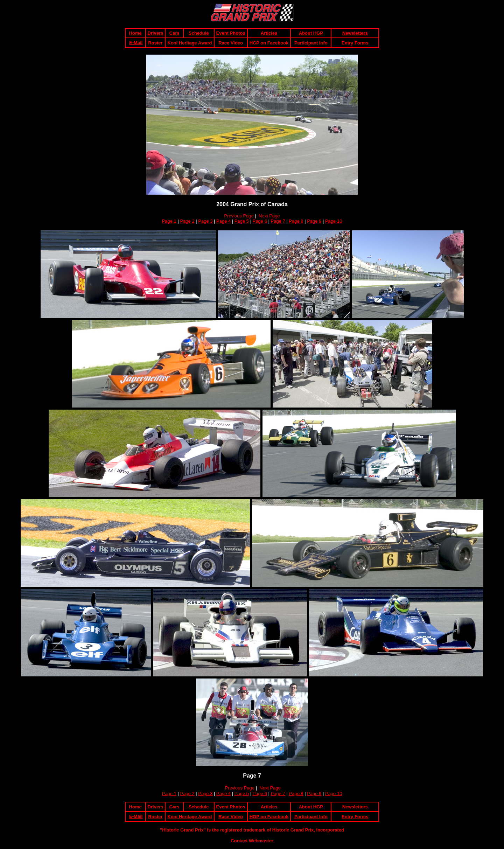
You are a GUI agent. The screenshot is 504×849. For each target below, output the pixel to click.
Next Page (269, 216)
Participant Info (311, 43)
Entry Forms (355, 43)
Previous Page (239, 216)
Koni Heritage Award (190, 43)
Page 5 (242, 221)
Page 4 (223, 221)
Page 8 (296, 221)
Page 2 (187, 221)
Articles (269, 33)
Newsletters (355, 33)
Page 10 (334, 221)
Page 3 (205, 221)
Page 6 (260, 221)
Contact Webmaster (252, 841)
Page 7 (278, 221)
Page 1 (169, 221)
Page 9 (314, 221)
